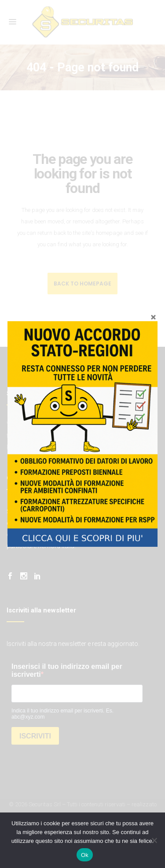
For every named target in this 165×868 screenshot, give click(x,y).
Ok (85, 855)
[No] (154, 840)
